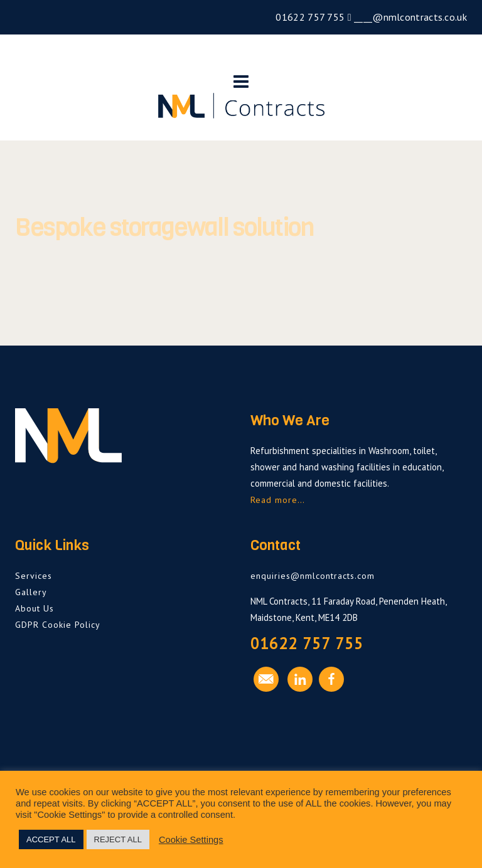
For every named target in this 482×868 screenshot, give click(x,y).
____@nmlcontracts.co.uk (409, 17)
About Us (35, 608)
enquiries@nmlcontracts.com (313, 576)
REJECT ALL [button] (118, 839)
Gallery (31, 592)
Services (34, 576)
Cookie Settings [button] (191, 840)
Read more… (278, 500)
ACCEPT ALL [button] (51, 839)
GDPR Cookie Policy (58, 625)
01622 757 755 (309, 17)
